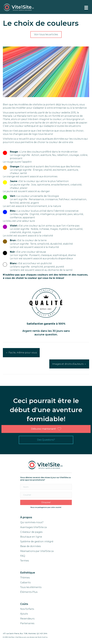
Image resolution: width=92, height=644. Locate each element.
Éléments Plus (29, 592)
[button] (46, 35)
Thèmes (25, 578)
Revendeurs (27, 619)
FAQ (23, 556)
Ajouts (24, 614)
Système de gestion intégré (37, 541)
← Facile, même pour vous (21, 353)
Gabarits (25, 582)
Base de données (30, 546)
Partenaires (27, 623)
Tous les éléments (31, 587)
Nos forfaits (27, 609)
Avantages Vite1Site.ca (33, 527)
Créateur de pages (31, 532)
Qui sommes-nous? (32, 522)
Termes (25, 561)
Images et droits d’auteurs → (69, 364)
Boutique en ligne (31, 537)
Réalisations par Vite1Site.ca (37, 551)
